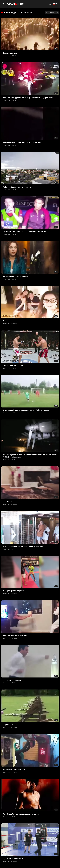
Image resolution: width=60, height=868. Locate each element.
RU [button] (55, 4)
